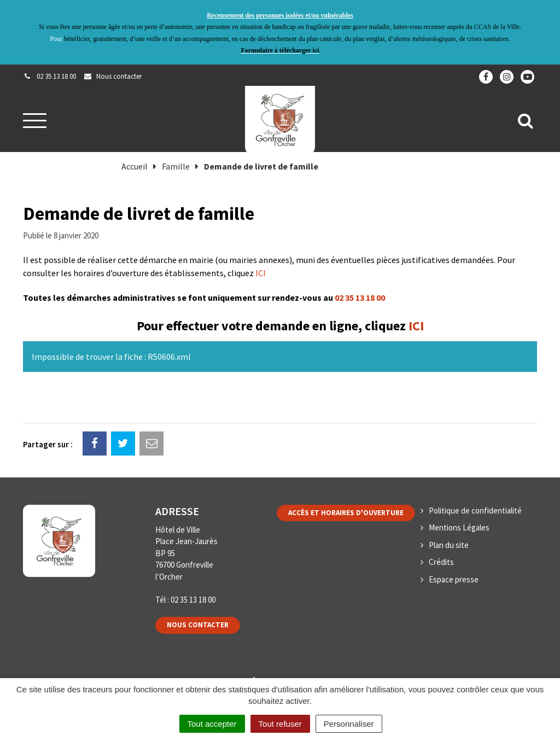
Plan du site (449, 545)
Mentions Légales (459, 527)
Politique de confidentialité (475, 510)
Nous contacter (198, 625)
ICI (261, 273)
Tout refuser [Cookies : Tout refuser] (280, 724)
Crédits (441, 562)
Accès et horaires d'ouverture (346, 513)
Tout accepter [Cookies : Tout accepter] (212, 724)
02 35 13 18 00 (360, 297)
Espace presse (454, 579)
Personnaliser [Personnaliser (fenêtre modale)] (349, 724)
